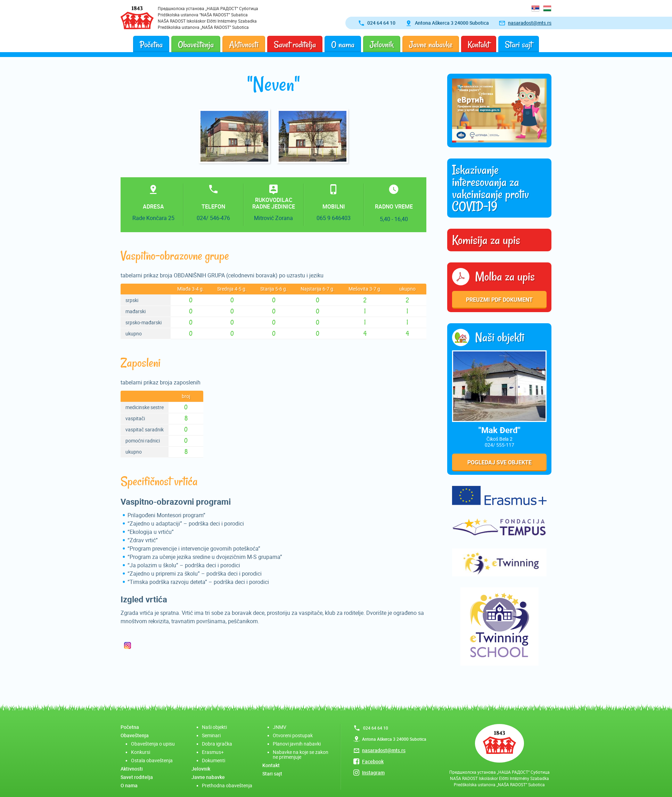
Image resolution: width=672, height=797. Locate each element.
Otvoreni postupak (293, 735)
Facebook (373, 761)
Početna (151, 45)
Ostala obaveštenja (152, 760)
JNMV (280, 727)
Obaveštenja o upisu (153, 744)
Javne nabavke (431, 45)
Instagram (373, 772)
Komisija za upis (486, 240)
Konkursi (141, 752)
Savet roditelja (295, 45)
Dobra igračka (217, 744)
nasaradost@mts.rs (530, 23)
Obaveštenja (196, 45)
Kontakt (479, 45)
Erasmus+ (213, 752)
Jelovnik (382, 45)
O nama (343, 45)
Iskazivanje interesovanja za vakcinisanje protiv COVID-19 (490, 188)
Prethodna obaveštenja (227, 785)
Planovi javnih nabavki (297, 744)
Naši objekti (214, 727)
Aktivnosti (244, 45)
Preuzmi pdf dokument (499, 300)
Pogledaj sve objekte (499, 462)
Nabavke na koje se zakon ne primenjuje (301, 754)
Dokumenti (214, 760)
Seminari (211, 735)
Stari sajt (519, 45)
